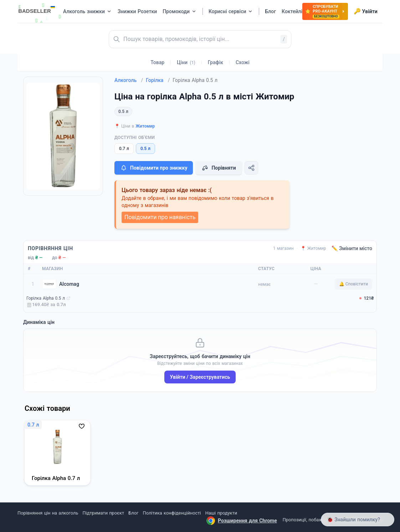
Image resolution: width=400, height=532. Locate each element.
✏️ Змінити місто (352, 248)
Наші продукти (221, 513)
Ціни (186, 62)
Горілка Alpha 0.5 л (46, 298)
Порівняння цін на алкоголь (48, 513)
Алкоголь (129, 80)
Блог (133, 513)
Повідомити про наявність (160, 217)
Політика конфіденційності (172, 513)
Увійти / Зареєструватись (200, 377)
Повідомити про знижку (154, 168)
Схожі (243, 62)
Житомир (145, 126)
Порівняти (219, 168)
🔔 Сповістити (353, 284)
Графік (216, 62)
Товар (157, 62)
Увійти (366, 11)
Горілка (158, 80)
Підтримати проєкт (103, 513)
